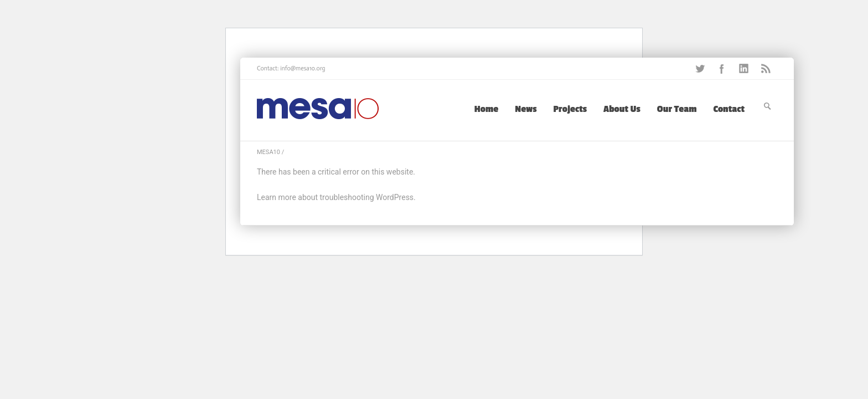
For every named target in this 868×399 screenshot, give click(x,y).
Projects (570, 109)
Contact (729, 109)
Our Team (677, 109)
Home (487, 109)
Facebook (722, 69)
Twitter (700, 69)
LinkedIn (744, 69)
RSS (766, 69)
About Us (622, 109)
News (526, 109)
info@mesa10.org (303, 68)
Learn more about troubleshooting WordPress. (336, 197)
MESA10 (268, 152)
